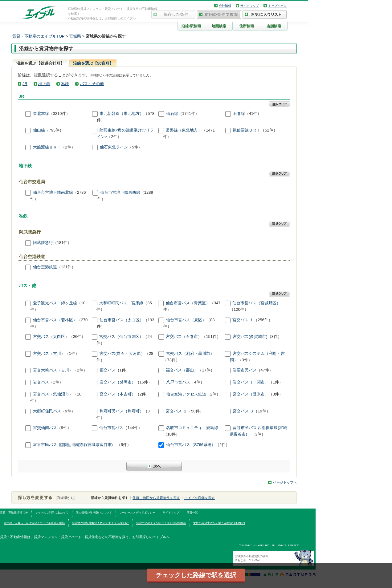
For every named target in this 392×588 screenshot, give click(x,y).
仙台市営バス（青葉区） (188, 303)
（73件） (171, 360)
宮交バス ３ (243, 411)
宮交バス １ (243, 320)
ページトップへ (285, 482)
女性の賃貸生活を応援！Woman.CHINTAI (219, 523)
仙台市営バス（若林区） (55, 320)
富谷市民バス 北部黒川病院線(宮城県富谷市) (75, 445)
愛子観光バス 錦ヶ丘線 (55, 303)
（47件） (265, 370)
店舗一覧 (192, 513)
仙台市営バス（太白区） (122, 320)
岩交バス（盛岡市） (118, 382)
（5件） (135, 147)
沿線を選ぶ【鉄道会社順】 (40, 63)
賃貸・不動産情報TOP (14, 513)
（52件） (269, 130)
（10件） (171, 434)
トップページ (277, 6)
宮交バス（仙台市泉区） (121, 337)
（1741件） (189, 114)
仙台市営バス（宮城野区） (256, 303)
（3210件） (59, 114)
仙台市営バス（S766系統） (191, 445)
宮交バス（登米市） (251, 394)
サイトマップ (250, 6)
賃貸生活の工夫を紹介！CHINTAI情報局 (161, 523)
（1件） (72, 353)
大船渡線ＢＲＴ (47, 147)
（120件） (239, 309)
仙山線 (39, 130)
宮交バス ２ (176, 411)
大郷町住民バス (47, 411)
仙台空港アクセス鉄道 (186, 394)
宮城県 (75, 36)
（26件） (77, 337)
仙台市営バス (111, 428)
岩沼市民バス (245, 370)
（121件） (66, 267)
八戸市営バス (178, 382)
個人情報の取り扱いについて (94, 513)
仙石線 (172, 114)
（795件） (54, 130)
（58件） (195, 411)
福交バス (108, 370)
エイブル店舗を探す (200, 498)
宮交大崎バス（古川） (53, 370)
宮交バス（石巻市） (184, 337)
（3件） (245, 360)
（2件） (114, 137)
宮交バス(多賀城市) (250, 337)
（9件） (68, 411)
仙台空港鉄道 (45, 267)
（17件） (206, 370)
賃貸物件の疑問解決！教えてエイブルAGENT (100, 523)
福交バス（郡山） (182, 370)
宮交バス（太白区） (51, 337)
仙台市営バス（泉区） (186, 320)
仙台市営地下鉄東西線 (120, 192)
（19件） (262, 411)
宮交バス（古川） (49, 353)
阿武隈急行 (43, 243)
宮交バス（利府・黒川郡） (190, 353)
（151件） (211, 337)
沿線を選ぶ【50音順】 (93, 63)
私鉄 (65, 84)
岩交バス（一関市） (251, 382)
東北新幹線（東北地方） (122, 114)
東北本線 (41, 114)
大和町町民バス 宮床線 (121, 303)
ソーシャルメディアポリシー (137, 513)
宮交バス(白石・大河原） (122, 353)
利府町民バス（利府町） (122, 411)
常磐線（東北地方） (184, 130)
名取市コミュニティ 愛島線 (192, 428)
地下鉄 (44, 84)
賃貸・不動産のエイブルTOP (38, 36)
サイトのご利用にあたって (52, 513)
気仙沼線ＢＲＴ (247, 130)
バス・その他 (92, 84)
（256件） (263, 320)
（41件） (253, 114)
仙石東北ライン (114, 147)
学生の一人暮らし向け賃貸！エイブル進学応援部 (34, 523)
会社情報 (225, 6)
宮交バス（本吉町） (118, 394)
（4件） (197, 382)
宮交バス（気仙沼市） (53, 394)
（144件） (133, 428)
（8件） (275, 337)
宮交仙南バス (45, 428)
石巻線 (239, 114)
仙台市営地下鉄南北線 (53, 192)
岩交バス (41, 382)
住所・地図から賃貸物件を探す (156, 498)
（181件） (62, 243)
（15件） (144, 382)
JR (25, 84)
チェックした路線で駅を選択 (196, 575)
